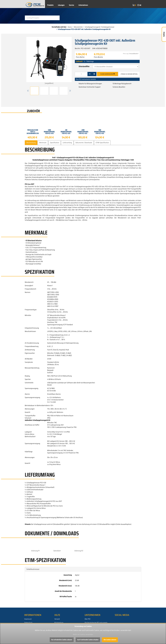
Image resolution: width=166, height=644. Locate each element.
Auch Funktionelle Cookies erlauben (88, 640)
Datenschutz (28, 623)
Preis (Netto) (80, 57)
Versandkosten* (134, 54)
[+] (94, 74)
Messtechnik (78, 27)
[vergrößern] (49, 61)
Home (70, 27)
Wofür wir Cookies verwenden (83, 634)
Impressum (28, 619)
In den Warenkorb (108, 74)
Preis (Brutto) (98, 57)
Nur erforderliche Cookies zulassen (62, 640)
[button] (28, 91)
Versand (57, 619)
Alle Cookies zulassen (110, 640)
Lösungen (61, 5)
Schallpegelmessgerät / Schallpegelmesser (100, 27)
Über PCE (87, 619)
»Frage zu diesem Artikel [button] (129, 74)
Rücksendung (59, 623)
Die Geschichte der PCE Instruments (96, 623)
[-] (90, 74)
